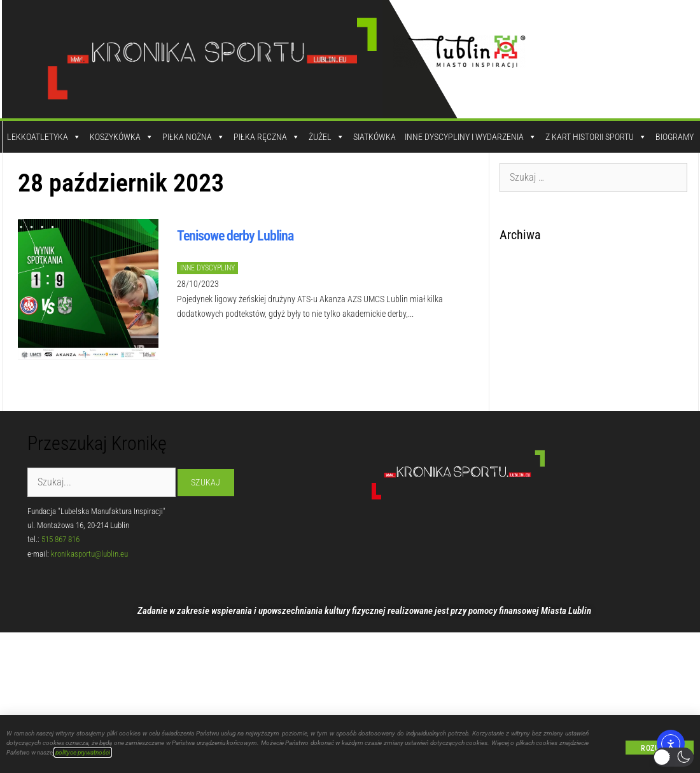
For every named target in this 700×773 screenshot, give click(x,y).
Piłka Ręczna (267, 137)
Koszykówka (122, 137)
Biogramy (675, 137)
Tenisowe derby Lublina (235, 236)
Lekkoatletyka (44, 137)
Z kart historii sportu (596, 137)
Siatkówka (374, 137)
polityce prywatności (83, 752)
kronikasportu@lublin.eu (89, 554)
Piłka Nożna (193, 137)
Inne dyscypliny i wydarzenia (471, 137)
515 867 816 (60, 539)
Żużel (326, 137)
